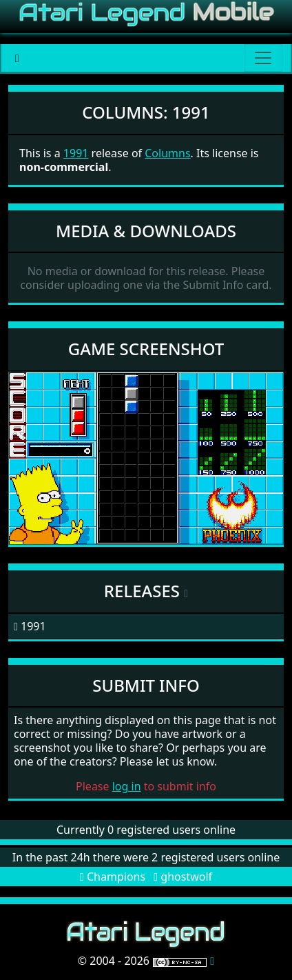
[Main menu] (263, 58)
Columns (167, 153)
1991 (76, 153)
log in (127, 786)
